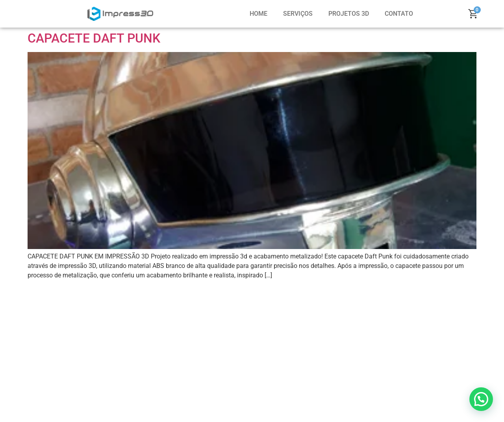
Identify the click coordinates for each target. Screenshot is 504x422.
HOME (258, 14)
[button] (481, 399)
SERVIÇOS (298, 14)
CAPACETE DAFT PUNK (94, 38)
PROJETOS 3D (349, 14)
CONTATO (399, 14)
